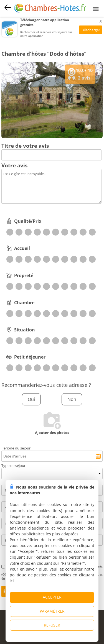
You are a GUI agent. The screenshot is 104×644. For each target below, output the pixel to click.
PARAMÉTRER (52, 611)
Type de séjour (13, 466)
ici (12, 581)
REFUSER (52, 625)
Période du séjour (16, 448)
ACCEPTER (52, 597)
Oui (31, 399)
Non (72, 399)
